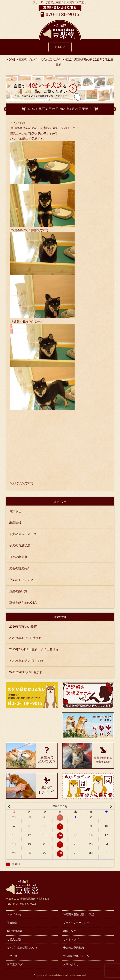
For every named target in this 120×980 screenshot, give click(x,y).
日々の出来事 (18, 557)
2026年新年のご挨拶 (23, 627)
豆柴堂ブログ (15, 964)
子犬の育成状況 (20, 545)
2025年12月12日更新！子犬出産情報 (34, 649)
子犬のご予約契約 (73, 948)
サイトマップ (71, 940)
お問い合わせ (71, 964)
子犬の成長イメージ (23, 534)
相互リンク (70, 931)
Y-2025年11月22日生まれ (26, 661)
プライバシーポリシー (76, 923)
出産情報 (15, 523)
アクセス (12, 956)
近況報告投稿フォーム (76, 956)
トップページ (15, 914)
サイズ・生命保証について (22, 948)
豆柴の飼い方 (18, 591)
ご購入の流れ (15, 940)
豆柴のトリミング (21, 580)
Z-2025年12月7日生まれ (25, 638)
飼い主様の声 (15, 931)
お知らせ (15, 511)
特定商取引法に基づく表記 (79, 914)
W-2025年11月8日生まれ (26, 672)
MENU (60, 47)
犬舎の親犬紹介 (20, 568)
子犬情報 (12, 923)
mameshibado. (56, 976)
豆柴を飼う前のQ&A (23, 603)
